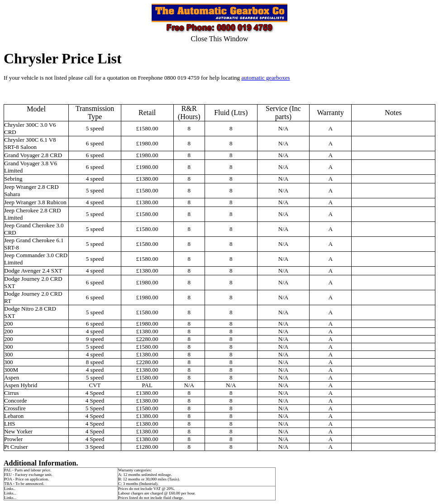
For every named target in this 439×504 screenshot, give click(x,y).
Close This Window (220, 39)
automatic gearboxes (265, 78)
